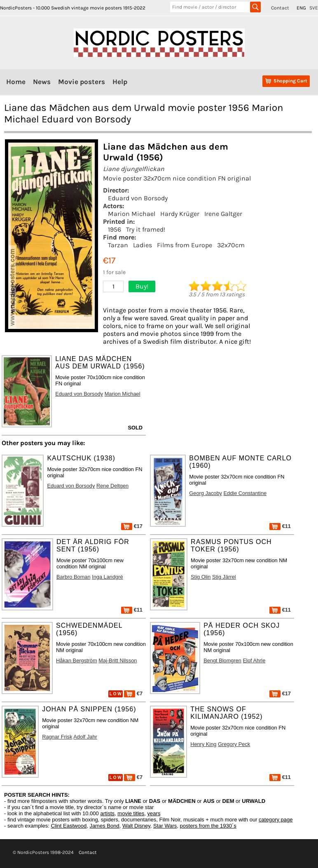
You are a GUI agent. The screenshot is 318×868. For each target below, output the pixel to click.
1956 (115, 229)
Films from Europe (185, 245)
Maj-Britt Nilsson (118, 660)
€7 (133, 693)
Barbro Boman (74, 577)
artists (107, 813)
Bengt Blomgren (222, 660)
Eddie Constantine (245, 493)
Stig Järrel (224, 577)
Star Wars (165, 826)
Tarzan (118, 245)
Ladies (143, 245)
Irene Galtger (223, 214)
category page (276, 820)
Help (120, 82)
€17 (132, 526)
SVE (314, 8)
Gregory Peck (234, 744)
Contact (280, 8)
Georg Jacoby (206, 493)
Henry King (203, 744)
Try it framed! (146, 229)
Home (16, 82)
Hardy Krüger (180, 214)
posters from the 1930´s (208, 826)
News (42, 82)
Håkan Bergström (77, 660)
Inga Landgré (107, 577)
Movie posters (82, 82)
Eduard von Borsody (138, 198)
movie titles (131, 813)
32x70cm (231, 245)
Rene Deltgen (112, 486)
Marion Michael (132, 214)
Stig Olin (201, 577)
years (154, 813)
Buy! (142, 286)
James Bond (104, 826)
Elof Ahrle (254, 660)
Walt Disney (136, 826)
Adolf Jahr (85, 737)
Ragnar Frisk (57, 737)
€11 (280, 526)
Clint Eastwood (69, 826)
